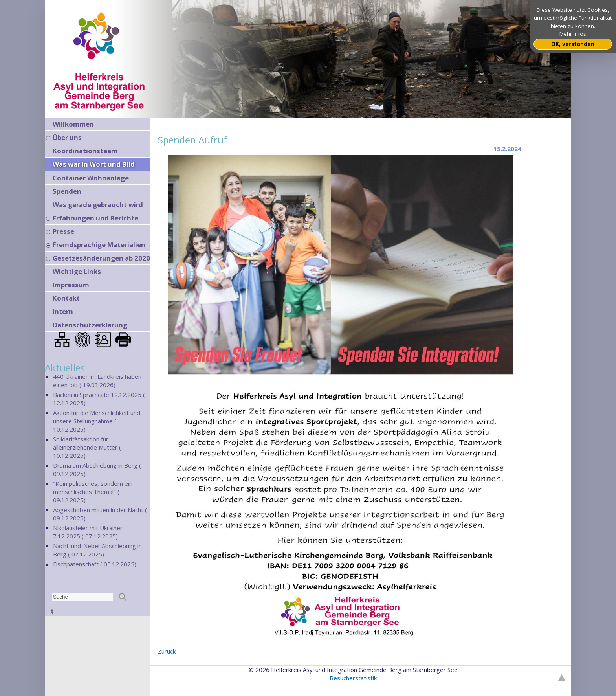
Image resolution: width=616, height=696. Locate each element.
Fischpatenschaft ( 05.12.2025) (95, 564)
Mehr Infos (573, 34)
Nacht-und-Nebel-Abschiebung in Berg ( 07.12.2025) (97, 550)
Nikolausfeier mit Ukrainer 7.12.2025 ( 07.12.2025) (88, 532)
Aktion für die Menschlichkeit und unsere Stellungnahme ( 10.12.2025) (97, 421)
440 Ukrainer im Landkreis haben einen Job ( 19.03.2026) (97, 381)
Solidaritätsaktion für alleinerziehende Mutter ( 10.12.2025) (87, 447)
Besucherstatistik (353, 678)
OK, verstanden (573, 44)
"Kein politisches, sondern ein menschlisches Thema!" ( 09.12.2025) (93, 492)
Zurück (167, 651)
